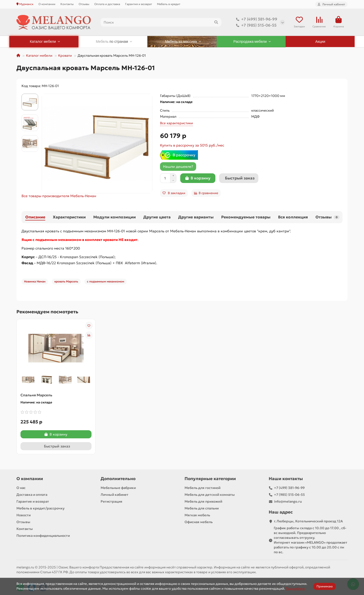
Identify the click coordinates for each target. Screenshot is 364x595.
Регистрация (111, 501)
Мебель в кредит (169, 4)
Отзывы (84, 4)
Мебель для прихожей (203, 501)
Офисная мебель (199, 522)
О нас (21, 488)
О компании (47, 4)
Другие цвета (157, 217)
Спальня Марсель (36, 395)
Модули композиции (115, 217)
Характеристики (69, 217)
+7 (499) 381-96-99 (256, 19)
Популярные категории (210, 479)
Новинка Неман (35, 281)
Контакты (67, 4)
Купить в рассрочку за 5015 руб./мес (192, 145)
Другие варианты (196, 217)
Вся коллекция (293, 217)
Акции (320, 42)
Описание (35, 217)
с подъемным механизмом (106, 281)
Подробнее (295, 589)
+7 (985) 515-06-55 (255, 25)
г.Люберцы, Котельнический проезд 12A (308, 521)
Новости (24, 515)
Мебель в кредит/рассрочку (40, 508)
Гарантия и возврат (139, 4)
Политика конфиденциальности (43, 536)
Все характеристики (176, 123)
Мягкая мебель (197, 515)
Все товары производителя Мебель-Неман (59, 196)
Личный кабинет (115, 495)
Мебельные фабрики (118, 488)
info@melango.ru (288, 501)
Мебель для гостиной (202, 488)
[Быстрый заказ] (239, 178)
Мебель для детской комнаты (210, 495)
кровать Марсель (66, 281)
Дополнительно (118, 479)
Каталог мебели (39, 56)
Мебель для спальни (202, 508)
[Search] (161, 22)
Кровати (65, 56)
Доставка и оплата (32, 495)
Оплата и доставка (107, 4)
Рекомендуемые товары (246, 217)
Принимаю (325, 586)
